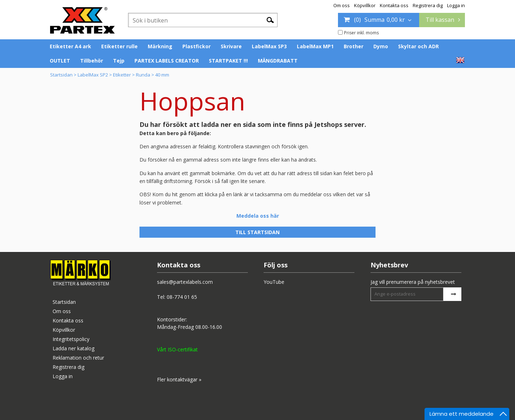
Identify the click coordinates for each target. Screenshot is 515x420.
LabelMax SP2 (93, 75)
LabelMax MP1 (315, 46)
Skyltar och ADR (418, 46)
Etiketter (122, 75)
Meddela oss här (258, 216)
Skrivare (231, 46)
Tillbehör (92, 61)
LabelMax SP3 (269, 46)
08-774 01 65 (182, 297)
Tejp (119, 61)
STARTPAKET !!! (228, 61)
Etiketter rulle (119, 46)
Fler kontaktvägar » (179, 379)
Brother (354, 46)
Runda (143, 75)
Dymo (381, 46)
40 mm (162, 75)
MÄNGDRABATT (278, 61)
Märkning (160, 46)
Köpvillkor (365, 5)
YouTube (274, 282)
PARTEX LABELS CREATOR (167, 61)
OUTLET (60, 61)
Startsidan (61, 75)
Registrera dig (428, 5)
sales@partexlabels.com (185, 282)
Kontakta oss (394, 5)
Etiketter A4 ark (70, 46)
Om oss (342, 5)
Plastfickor (197, 46)
